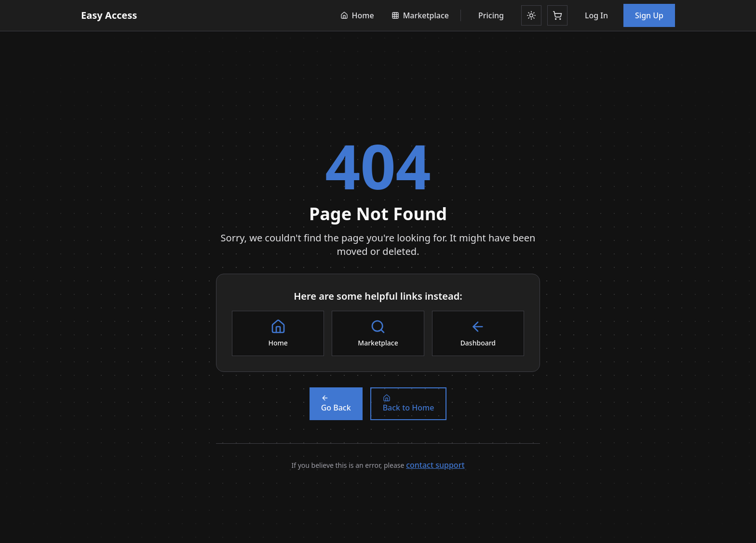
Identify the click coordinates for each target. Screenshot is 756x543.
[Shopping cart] (557, 15)
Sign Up (649, 15)
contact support (435, 465)
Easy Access (109, 15)
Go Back (336, 404)
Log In (596, 15)
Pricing (491, 15)
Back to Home (409, 404)
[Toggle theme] (531, 15)
